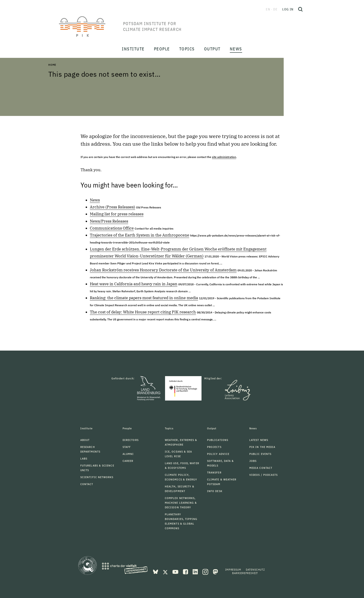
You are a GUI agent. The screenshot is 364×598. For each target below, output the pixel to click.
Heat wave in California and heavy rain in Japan (134, 284)
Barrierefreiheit (245, 573)
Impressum (233, 570)
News (95, 200)
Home (52, 65)
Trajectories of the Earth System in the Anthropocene (140, 235)
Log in (288, 9)
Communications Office (112, 228)
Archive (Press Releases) (112, 207)
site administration (224, 157)
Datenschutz (255, 570)
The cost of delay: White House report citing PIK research (143, 312)
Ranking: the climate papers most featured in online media (144, 298)
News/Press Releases (109, 221)
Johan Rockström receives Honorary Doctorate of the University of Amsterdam (163, 270)
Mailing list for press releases (117, 214)
